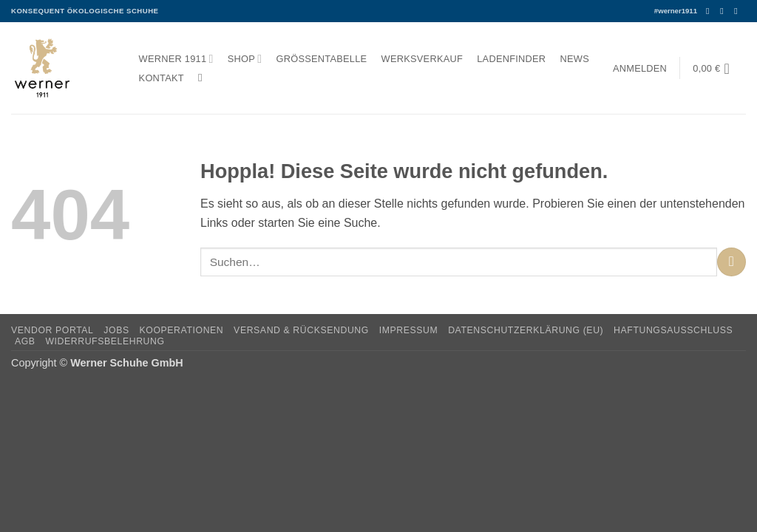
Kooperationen (182, 330)
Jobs (116, 330)
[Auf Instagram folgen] (724, 11)
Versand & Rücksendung (301, 330)
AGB (25, 341)
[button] (639, 68)
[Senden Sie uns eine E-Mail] (739, 11)
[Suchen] (204, 78)
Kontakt (162, 78)
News (575, 59)
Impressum (409, 330)
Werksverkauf (422, 59)
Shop (245, 59)
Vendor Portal (52, 330)
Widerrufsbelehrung (105, 341)
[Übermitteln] (731, 262)
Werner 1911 (176, 59)
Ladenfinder (511, 59)
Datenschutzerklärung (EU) (526, 330)
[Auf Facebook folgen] (710, 11)
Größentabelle (322, 59)
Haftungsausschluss (673, 330)
